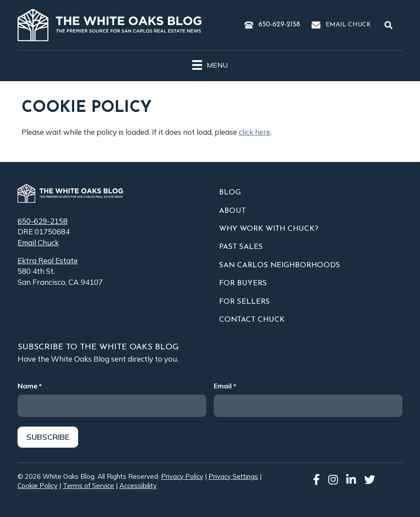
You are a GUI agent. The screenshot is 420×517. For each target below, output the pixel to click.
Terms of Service (88, 486)
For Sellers (244, 302)
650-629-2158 (279, 25)
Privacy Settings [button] (233, 476)
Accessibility (138, 486)
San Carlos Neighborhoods (280, 265)
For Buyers (243, 283)
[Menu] (210, 64)
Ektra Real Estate (48, 260)
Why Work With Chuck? (269, 229)
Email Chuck (348, 25)
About (232, 211)
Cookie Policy (38, 486)
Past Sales (241, 247)
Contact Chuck (252, 320)
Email (225, 386)
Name (30, 386)
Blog (230, 192)
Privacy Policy (182, 476)
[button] (390, 25)
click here (255, 132)
